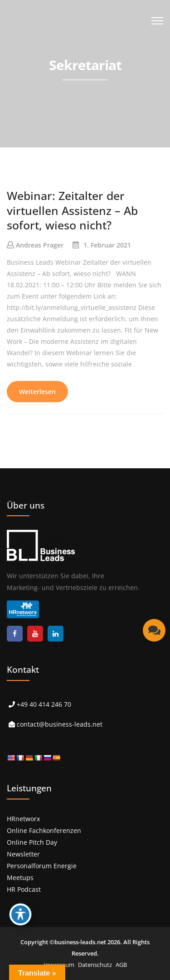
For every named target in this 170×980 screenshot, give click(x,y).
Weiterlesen (37, 392)
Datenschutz (95, 965)
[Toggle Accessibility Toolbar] (20, 914)
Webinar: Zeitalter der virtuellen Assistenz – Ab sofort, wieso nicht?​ (72, 210)
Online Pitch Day (32, 842)
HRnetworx (23, 819)
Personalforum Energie (42, 866)
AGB (121, 965)
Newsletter (23, 854)
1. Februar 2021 (107, 245)
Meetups (20, 878)
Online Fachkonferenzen (44, 830)
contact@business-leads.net (60, 724)
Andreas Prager (40, 245)
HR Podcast (24, 889)
